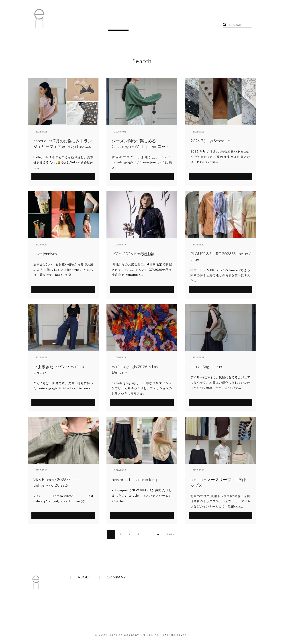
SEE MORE (63, 170)
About (127, 577)
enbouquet (40, 125)
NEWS (65, 592)
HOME (65, 26)
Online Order (98, 584)
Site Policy (96, 590)
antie (193, 125)
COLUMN (67, 599)
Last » (171, 528)
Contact (128, 584)
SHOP (117, 26)
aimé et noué (119, 125)
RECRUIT (136, 26)
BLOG (81, 26)
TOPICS (99, 26)
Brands (94, 577)
